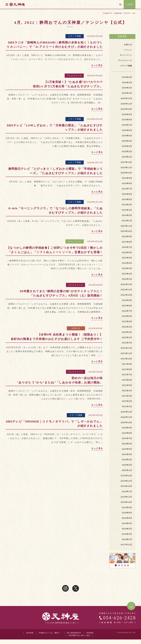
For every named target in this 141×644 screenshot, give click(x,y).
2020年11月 (126, 417)
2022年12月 (126, 284)
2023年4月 (127, 263)
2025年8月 (127, 120)
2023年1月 (127, 279)
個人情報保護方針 (74, 633)
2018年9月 (127, 507)
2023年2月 (127, 274)
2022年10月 (126, 295)
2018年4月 (127, 523)
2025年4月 (127, 141)
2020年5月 (127, 449)
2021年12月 (126, 348)
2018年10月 (126, 502)
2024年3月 (127, 210)
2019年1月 (127, 491)
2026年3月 (127, 83)
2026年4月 (127, 77)
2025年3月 (127, 146)
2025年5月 (127, 136)
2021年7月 (127, 375)
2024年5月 (127, 199)
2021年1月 (127, 406)
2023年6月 (127, 252)
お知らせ (76, 328)
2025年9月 (127, 114)
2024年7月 (127, 189)
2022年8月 (127, 306)
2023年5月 (127, 258)
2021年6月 (127, 380)
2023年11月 (126, 226)
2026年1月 (127, 93)
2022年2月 (127, 337)
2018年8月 (127, 513)
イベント (128, 50)
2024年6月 (127, 194)
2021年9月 (127, 364)
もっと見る (97, 65)
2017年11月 (126, 545)
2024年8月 (127, 183)
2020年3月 (127, 460)
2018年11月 (126, 497)
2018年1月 (127, 539)
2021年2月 (127, 401)
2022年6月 (127, 316)
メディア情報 (75, 36)
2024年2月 (127, 215)
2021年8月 (127, 369)
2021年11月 (126, 353)
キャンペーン (75, 241)
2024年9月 (127, 178)
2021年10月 (126, 359)
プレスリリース (74, 76)
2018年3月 (127, 529)
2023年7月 (127, 247)
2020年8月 (127, 433)
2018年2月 (127, 534)
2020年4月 (127, 454)
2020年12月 (126, 412)
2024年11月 (126, 168)
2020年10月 (126, 422)
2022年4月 (127, 327)
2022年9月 (127, 300)
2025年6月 (127, 130)
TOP (131, 607)
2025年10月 (126, 109)
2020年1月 (127, 470)
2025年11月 (126, 104)
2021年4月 (127, 391)
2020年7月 (127, 438)
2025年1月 (127, 157)
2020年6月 (127, 444)
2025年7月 (127, 125)
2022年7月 (127, 311)
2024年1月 (127, 221)
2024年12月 (126, 162)
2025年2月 (127, 151)
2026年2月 (127, 88)
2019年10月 (126, 486)
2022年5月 (127, 321)
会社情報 (30, 633)
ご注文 (129, 4)
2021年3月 (127, 396)
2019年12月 (126, 476)
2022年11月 (126, 290)
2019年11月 (126, 481)
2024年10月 (126, 173)
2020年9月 (127, 428)
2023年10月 (126, 231)
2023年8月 (127, 242)
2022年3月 (127, 332)
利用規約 (90, 633)
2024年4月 (127, 205)
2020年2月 (127, 465)
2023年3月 (127, 268)
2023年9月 (127, 236)
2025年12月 (126, 98)
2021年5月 (127, 385)
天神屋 (22, 4)
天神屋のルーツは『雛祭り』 (50, 633)
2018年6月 (127, 518)
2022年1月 (127, 343)
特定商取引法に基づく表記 (79, 635)
